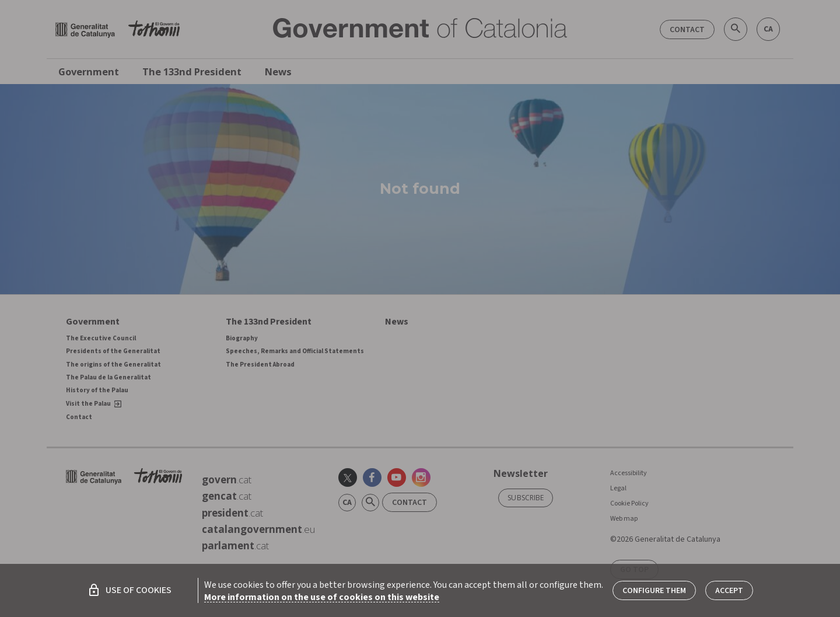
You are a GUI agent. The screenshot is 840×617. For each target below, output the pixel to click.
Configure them (654, 591)
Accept (729, 591)
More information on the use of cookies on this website (322, 597)
